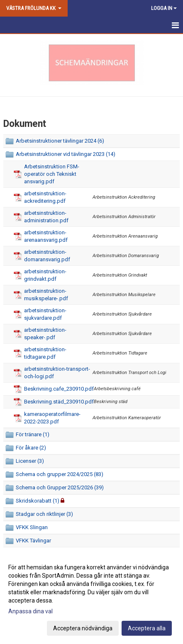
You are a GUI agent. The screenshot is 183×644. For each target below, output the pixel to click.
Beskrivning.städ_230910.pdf (59, 402)
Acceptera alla (147, 628)
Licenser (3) (30, 461)
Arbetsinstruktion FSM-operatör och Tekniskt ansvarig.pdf (52, 174)
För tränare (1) (33, 434)
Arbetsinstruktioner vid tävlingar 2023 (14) (66, 154)
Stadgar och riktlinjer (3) (44, 514)
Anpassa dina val (30, 611)
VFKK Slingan (32, 527)
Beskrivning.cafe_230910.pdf (59, 389)
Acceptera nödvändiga (83, 628)
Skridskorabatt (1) (38, 501)
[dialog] (91, 597)
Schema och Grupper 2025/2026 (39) (60, 487)
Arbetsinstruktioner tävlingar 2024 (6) (60, 141)
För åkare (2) (31, 448)
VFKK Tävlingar (33, 541)
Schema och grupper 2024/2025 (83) (60, 474)
